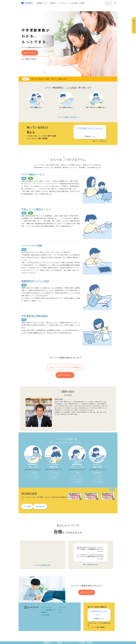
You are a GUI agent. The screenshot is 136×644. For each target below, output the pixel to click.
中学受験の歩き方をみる (134, 26)
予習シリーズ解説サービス (36, 209)
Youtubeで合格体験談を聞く (43, 565)
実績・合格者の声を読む (91, 564)
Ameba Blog (62, 607)
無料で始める (30, 53)
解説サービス (33, 174)
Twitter (60, 610)
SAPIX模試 (27, 506)
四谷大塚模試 (40, 506)
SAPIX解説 (33, 473)
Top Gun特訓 (53, 477)
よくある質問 (74, 3)
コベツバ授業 (32, 245)
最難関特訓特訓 (35, 281)
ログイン (108, 3)
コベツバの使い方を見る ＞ (68, 117)
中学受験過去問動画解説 (35, 316)
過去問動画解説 (97, 473)
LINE (60, 612)
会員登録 (82, 3)
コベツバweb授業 (54, 473)
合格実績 (52, 3)
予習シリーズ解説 (33, 477)
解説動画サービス (42, 3)
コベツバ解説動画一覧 (48, 610)
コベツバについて (63, 3)
